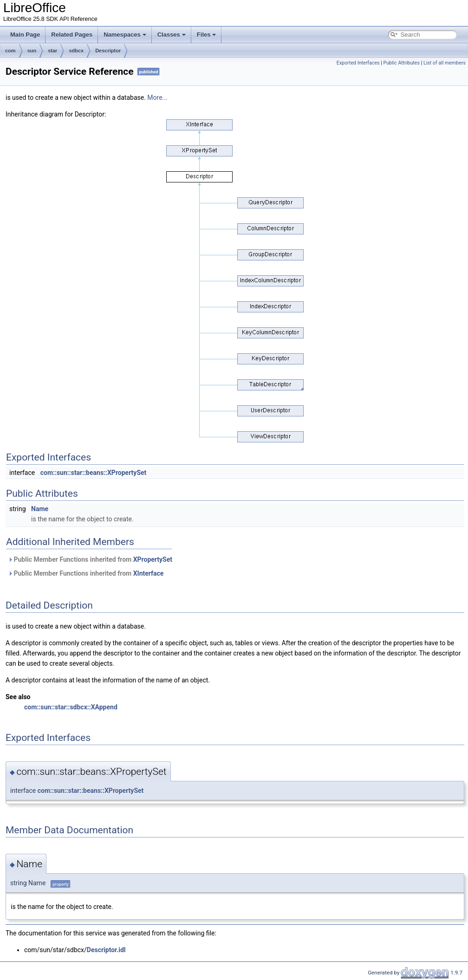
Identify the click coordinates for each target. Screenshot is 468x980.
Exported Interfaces (358, 63)
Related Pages (72, 35)
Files (207, 35)
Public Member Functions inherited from (90, 559)
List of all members (445, 63)
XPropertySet (153, 559)
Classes (172, 35)
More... (157, 97)
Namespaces (125, 35)
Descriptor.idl (106, 950)
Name (40, 509)
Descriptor (108, 51)
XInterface (149, 573)
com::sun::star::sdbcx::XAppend (71, 707)
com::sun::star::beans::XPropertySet (94, 473)
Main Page (25, 35)
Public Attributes (401, 63)
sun (32, 51)
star (52, 51)
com (10, 51)
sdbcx (76, 51)
